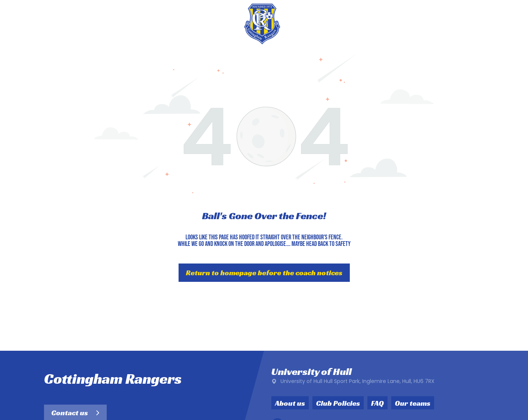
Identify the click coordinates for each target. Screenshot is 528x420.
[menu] (512, 24)
